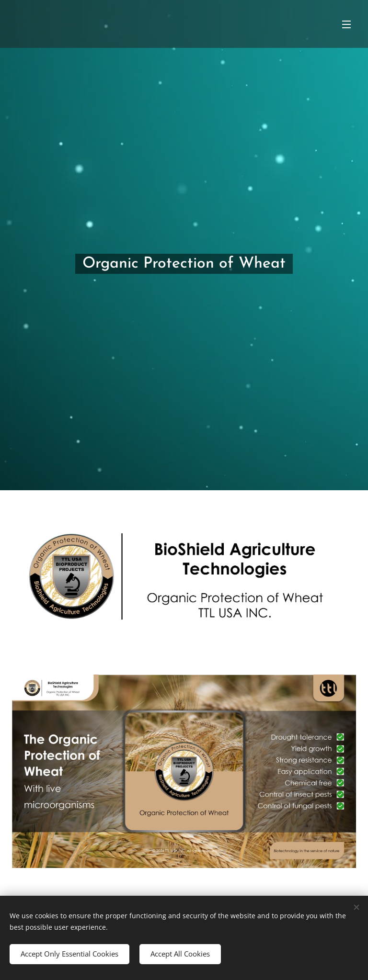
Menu (346, 24)
